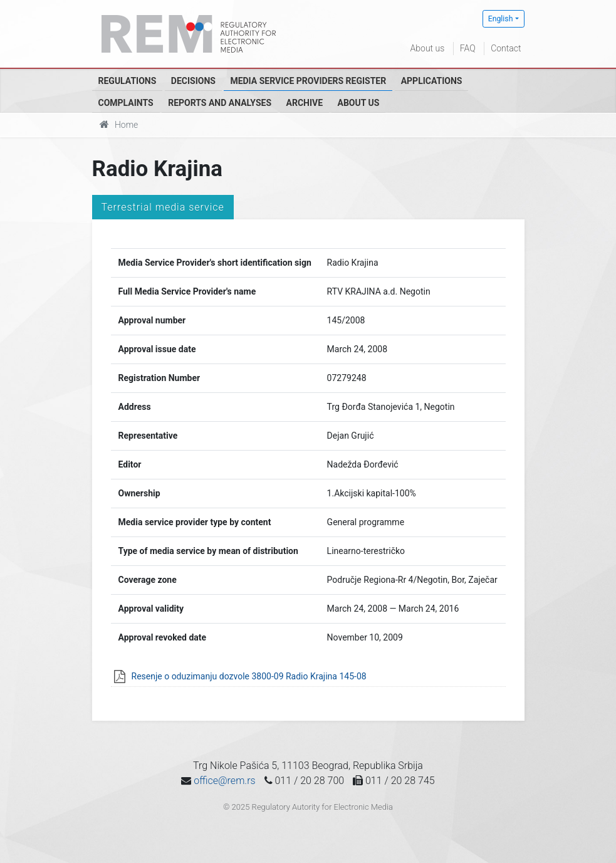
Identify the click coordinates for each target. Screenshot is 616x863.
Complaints (126, 103)
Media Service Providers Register (308, 81)
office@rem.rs (224, 781)
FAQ (468, 48)
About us (428, 48)
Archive (305, 103)
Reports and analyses (220, 103)
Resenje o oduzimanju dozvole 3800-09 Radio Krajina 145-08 (249, 676)
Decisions (193, 81)
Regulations (128, 81)
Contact (506, 48)
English (501, 19)
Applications (432, 81)
